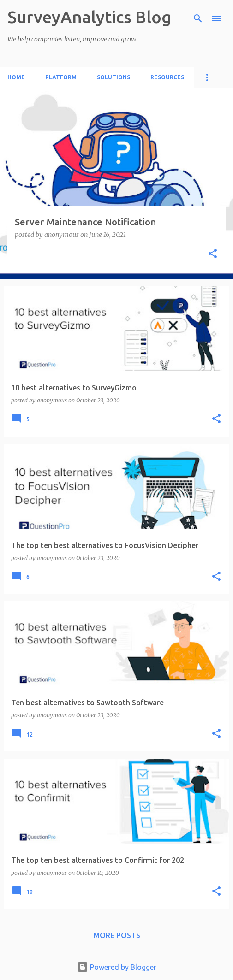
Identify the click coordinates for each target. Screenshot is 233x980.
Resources (167, 77)
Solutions (114, 77)
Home (16, 77)
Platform (61, 77)
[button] (213, 254)
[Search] (198, 18)
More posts (117, 935)
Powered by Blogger (117, 967)
